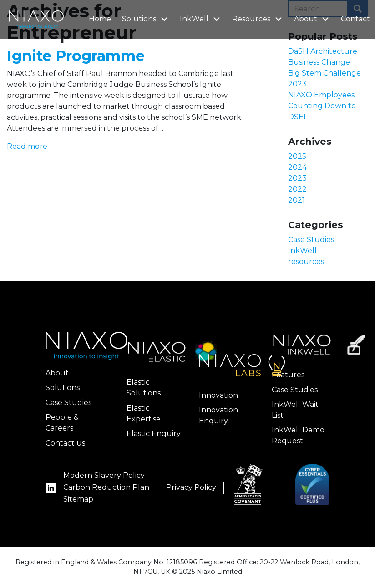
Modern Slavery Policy (104, 475)
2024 (297, 167)
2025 (297, 156)
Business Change (319, 62)
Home (100, 19)
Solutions (146, 18)
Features (288, 375)
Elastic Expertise (144, 413)
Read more (27, 146)
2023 (297, 178)
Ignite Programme (76, 56)
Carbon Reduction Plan (106, 487)
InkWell (201, 18)
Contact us (65, 443)
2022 (297, 189)
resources (306, 261)
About (312, 18)
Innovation (218, 395)
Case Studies (311, 240)
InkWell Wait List (295, 410)
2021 (296, 200)
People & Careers (62, 423)
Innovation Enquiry (218, 415)
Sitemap (78, 499)
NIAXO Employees (321, 95)
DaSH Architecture (323, 51)
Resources (258, 18)
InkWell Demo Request (298, 435)
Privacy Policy (191, 487)
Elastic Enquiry (154, 433)
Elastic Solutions (144, 388)
